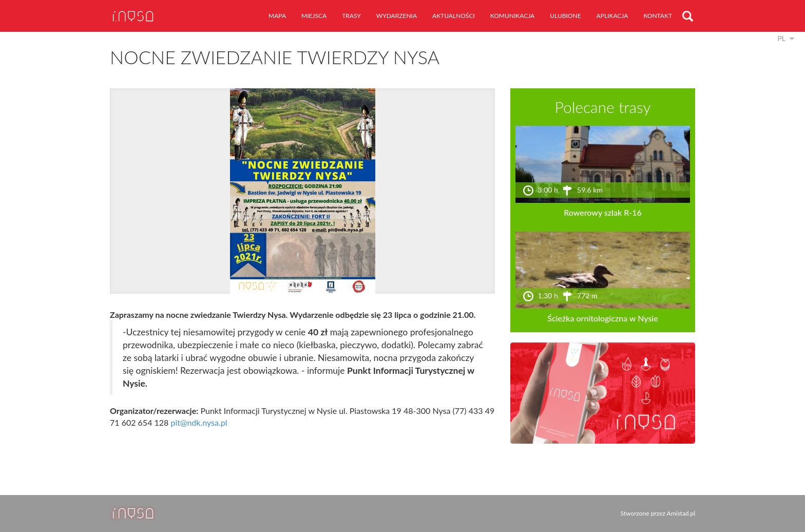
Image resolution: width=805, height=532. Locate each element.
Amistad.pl (681, 513)
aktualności (454, 16)
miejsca (314, 16)
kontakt (658, 16)
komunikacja (512, 16)
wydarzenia (397, 16)
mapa (277, 16)
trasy (351, 16)
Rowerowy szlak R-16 (603, 212)
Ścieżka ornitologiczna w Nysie (602, 318)
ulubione (565, 16)
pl (781, 38)
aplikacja (612, 16)
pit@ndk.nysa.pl (199, 422)
